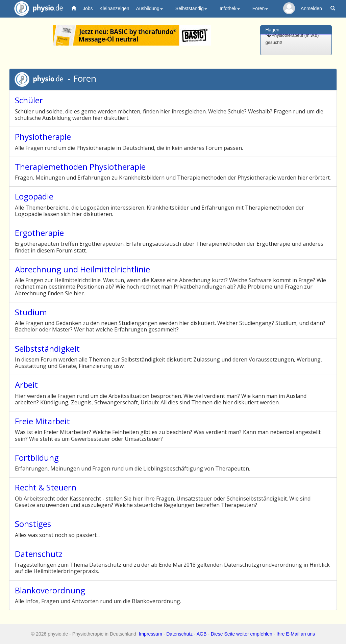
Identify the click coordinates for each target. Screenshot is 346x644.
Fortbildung (37, 458)
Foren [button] (260, 8)
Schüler (29, 100)
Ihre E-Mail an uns (296, 634)
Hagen (273, 30)
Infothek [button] (230, 8)
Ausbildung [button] (150, 8)
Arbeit (26, 385)
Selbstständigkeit (47, 348)
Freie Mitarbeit (42, 421)
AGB (202, 634)
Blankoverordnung (50, 590)
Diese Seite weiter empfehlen (242, 634)
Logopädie (34, 196)
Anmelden (311, 8)
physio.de (36, 9)
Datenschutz (39, 554)
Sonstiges (33, 524)
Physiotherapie (43, 137)
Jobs (88, 8)
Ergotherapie (39, 233)
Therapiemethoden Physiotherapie (80, 167)
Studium (31, 312)
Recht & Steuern (46, 487)
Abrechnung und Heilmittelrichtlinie (82, 269)
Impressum (151, 634)
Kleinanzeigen (115, 8)
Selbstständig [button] (191, 8)
